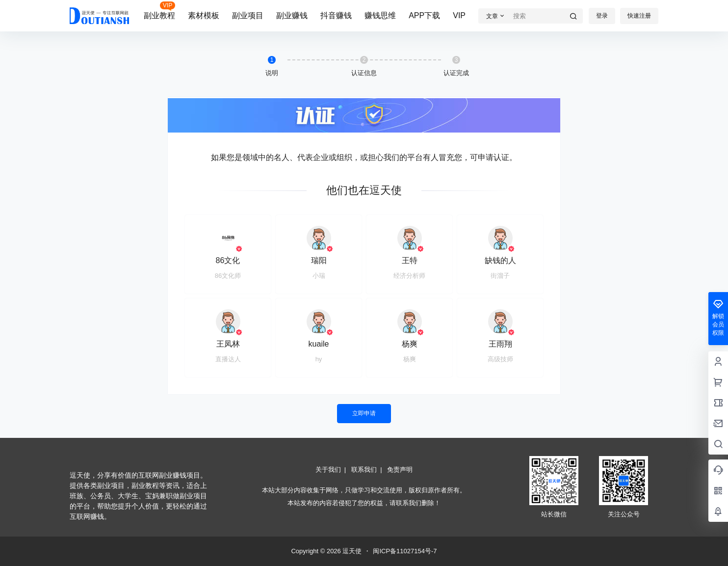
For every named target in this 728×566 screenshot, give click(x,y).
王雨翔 (500, 344)
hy (319, 359)
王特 (410, 260)
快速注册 (639, 16)
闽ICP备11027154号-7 (405, 551)
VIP (459, 15)
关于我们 (328, 470)
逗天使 (351, 551)
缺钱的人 (500, 260)
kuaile (319, 344)
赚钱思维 (380, 15)
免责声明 (400, 470)
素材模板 (204, 15)
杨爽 (410, 344)
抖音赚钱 (336, 15)
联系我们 (364, 470)
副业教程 (159, 15)
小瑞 (319, 276)
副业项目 (248, 15)
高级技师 (500, 359)
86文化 (228, 260)
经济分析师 (409, 276)
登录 (602, 16)
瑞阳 (319, 260)
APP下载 (424, 15)
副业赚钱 (292, 15)
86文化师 (228, 276)
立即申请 (364, 413)
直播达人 (228, 359)
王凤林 (228, 344)
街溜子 (500, 276)
